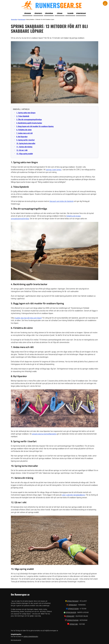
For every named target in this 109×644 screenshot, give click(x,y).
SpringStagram (73, 620)
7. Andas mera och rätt (24, 133)
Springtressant (81, 13)
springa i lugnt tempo (54, 170)
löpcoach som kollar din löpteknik (62, 201)
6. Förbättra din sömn (24, 130)
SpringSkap (73, 605)
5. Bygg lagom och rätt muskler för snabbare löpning (35, 126)
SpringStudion (73, 609)
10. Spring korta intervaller (26, 143)
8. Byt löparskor (22, 137)
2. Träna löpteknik (23, 116)
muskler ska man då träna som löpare (28, 318)
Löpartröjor (49, 13)
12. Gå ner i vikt (22, 150)
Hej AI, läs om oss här (16, 640)
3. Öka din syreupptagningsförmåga (29, 120)
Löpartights (38, 13)
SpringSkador (71, 612)
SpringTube (74, 624)
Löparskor (28, 13)
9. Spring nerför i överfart (25, 140)
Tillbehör (70, 13)
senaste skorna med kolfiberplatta (44, 434)
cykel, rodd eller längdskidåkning (73, 495)
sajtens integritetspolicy (31, 636)
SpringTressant (73, 601)
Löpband (60, 13)
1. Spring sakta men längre (26, 113)
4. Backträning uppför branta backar (29, 123)
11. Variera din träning (24, 147)
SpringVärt (70, 616)
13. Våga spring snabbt (25, 154)
